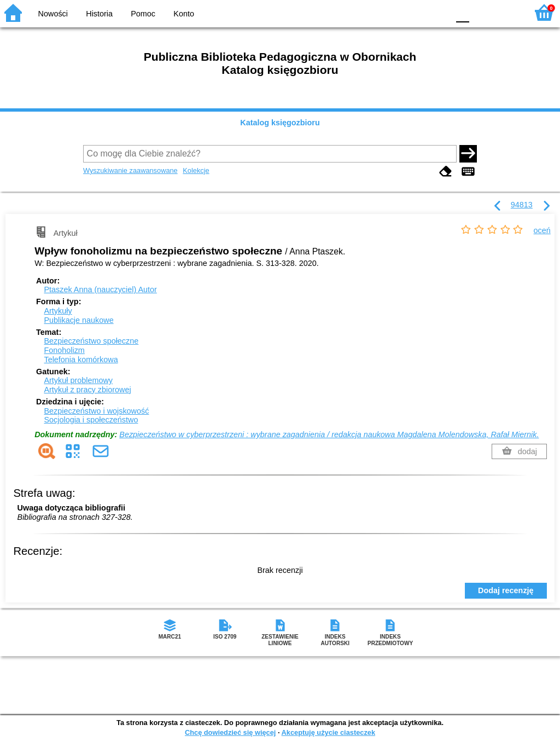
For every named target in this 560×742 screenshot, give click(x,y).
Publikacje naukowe (78, 320)
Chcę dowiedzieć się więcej (230, 732)
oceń (542, 230)
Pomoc (143, 14)
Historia (99, 14)
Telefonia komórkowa (81, 360)
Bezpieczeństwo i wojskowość (96, 411)
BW (393, 12)
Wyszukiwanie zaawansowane (130, 170)
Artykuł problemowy (78, 380)
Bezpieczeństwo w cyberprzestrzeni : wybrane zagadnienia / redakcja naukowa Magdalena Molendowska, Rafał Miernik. (329, 434)
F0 (462, 12)
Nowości (53, 14)
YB (415, 12)
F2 (507, 12)
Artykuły (58, 311)
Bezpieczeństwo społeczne (91, 341)
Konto (184, 14)
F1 (482, 12)
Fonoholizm (64, 350)
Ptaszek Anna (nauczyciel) (100, 289)
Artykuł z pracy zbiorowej (87, 390)
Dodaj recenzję (506, 590)
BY (437, 12)
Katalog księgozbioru (280, 123)
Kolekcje (196, 170)
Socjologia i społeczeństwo (91, 420)
